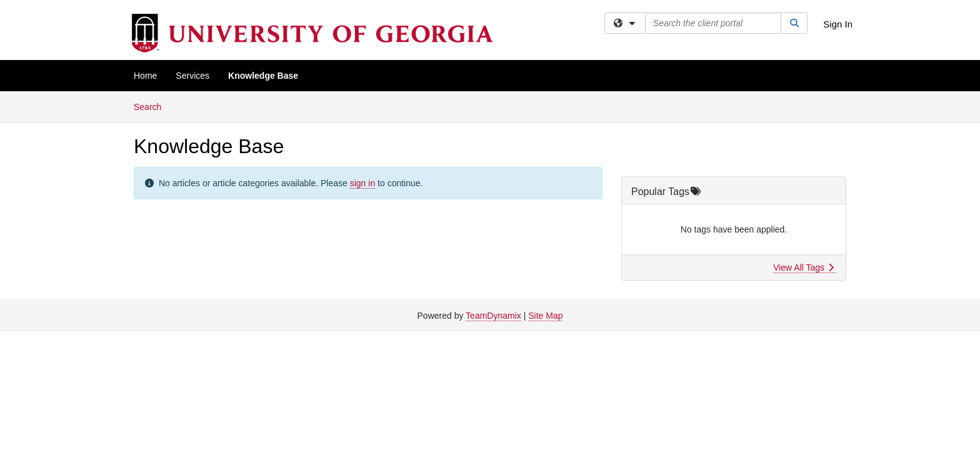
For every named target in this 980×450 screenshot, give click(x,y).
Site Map (545, 316)
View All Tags (803, 267)
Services (192, 76)
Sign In (838, 24)
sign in (362, 183)
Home (145, 76)
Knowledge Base (263, 76)
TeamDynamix (493, 316)
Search (152, 106)
